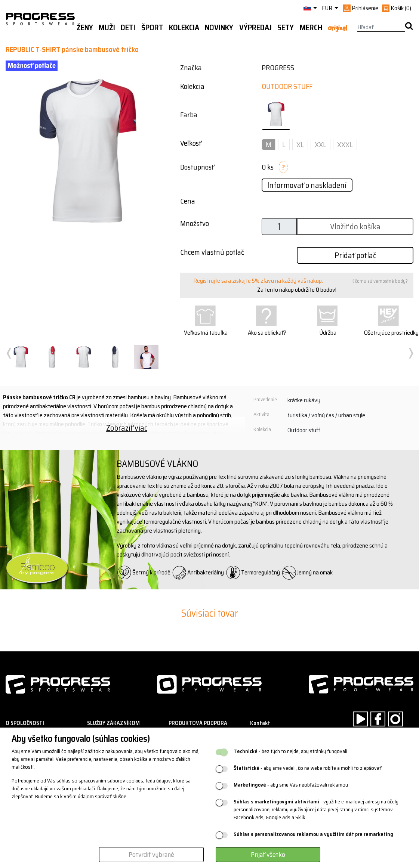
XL (300, 145)
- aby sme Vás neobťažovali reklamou (291, 785)
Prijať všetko (268, 855)
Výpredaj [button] (255, 28)
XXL (321, 145)
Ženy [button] (85, 28)
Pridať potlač (355, 255)
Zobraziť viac (127, 428)
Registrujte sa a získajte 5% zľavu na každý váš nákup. (258, 281)
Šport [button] (152, 28)
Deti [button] (128, 28)
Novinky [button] (219, 28)
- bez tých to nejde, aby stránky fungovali (290, 751)
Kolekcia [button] (184, 28)
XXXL (345, 145)
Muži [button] (107, 28)
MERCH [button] (311, 28)
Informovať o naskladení (307, 185)
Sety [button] (286, 28)
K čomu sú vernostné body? (380, 281)
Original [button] (337, 28)
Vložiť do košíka (355, 227)
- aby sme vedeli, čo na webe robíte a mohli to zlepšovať (307, 768)
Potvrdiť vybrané (151, 855)
